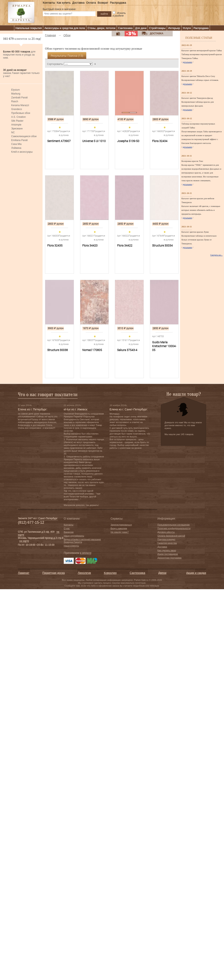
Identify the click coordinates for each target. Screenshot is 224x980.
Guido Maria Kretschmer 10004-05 (164, 346)
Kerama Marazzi (20, 105)
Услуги (187, 28)
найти (104, 14)
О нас (67, 528)
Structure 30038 (58, 350)
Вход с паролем (119, 528)
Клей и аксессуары (22, 152)
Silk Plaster (17, 121)
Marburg (16, 94)
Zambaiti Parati (19, 98)
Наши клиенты (71, 546)
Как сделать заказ (167, 550)
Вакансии (69, 532)
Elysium (15, 90)
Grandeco (17, 109)
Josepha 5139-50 (128, 141)
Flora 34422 (125, 246)
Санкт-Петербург (48, 518)
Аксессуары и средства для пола (65, 28)
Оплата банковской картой (171, 536)
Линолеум (84, 573)
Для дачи (141, 28)
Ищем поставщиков (168, 554)
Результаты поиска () (67, 56)
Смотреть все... (216, 255)
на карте (24, 541)
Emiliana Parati (19, 140)
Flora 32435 (55, 246)
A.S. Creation (18, 117)
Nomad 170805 (92, 350)
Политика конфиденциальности (174, 528)
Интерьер (174, 28)
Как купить (64, 3)
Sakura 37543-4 (127, 350)
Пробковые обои (21, 113)
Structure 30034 (162, 246)
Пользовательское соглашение (173, 525)
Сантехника (125, 28)
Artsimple (16, 125)
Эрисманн (17, 129)
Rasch (15, 101)
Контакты (49, 3)
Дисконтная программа (169, 558)
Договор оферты (166, 532)
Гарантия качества (167, 543)
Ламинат (24, 573)
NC (13, 132)
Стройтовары (157, 28)
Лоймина (16, 148)
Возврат (103, 3)
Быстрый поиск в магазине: (60, 9)
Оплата (91, 3)
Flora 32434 (160, 141)
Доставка (78, 3)
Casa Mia (16, 144)
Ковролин (110, 573)
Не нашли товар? (120, 532)
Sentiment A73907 (59, 141)
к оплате (86, 553)
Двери (162, 573)
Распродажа (118, 3)
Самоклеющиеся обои (24, 136)
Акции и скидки (196, 573)
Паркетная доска (54, 573)
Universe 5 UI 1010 (94, 141)
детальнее (187, 62)
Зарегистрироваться (121, 525)
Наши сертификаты (74, 536)
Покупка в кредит (166, 539)
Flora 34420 (90, 246)
